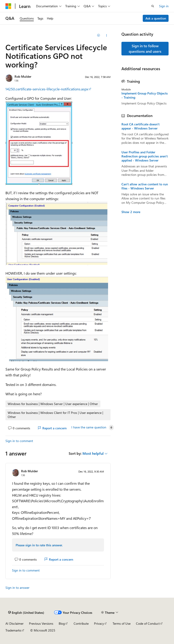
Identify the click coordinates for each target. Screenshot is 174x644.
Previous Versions (41, 623)
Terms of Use (122, 623)
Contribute (81, 623)
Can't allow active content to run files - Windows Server (145, 186)
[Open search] (153, 6)
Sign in (164, 6)
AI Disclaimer (14, 623)
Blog (62, 623)
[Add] (99, 35)
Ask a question (156, 18)
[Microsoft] (8, 6)
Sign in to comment (19, 441)
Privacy (99, 623)
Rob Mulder (23, 76)
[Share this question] (107, 35)
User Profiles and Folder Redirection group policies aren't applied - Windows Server (145, 156)
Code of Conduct (148, 623)
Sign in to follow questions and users (145, 48)
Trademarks (13, 630)
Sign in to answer (17, 588)
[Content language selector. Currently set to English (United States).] (26, 612)
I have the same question (89, 427)
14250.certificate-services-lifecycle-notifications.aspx (47, 89)
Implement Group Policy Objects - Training (145, 95)
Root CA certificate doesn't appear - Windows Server (140, 126)
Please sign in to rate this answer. (39, 545)
